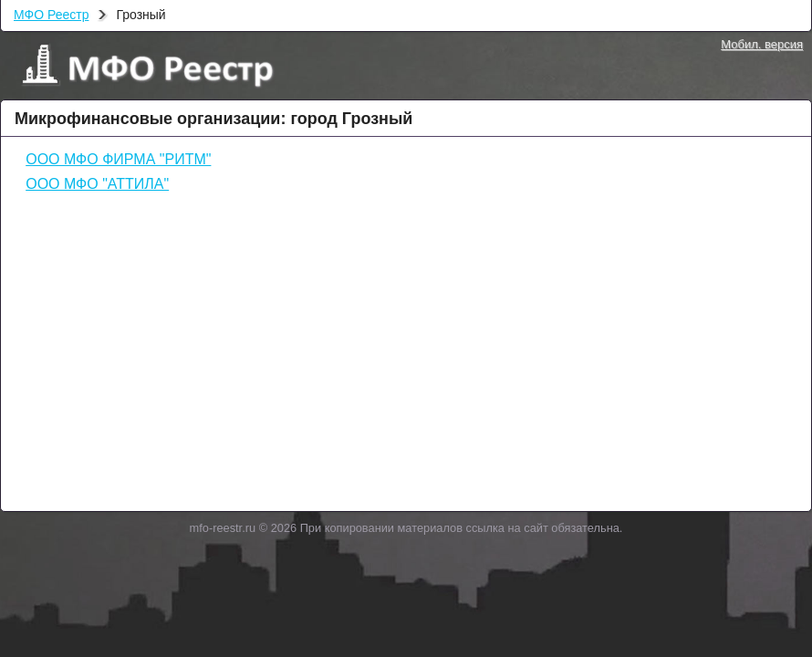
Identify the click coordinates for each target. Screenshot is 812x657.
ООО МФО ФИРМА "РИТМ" (118, 159)
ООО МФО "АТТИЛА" (97, 184)
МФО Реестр (51, 15)
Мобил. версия (762, 44)
